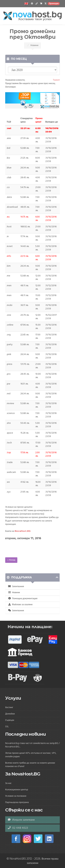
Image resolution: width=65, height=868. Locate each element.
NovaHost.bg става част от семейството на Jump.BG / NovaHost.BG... (32, 745)
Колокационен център (17, 790)
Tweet (56, 80)
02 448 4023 (18, 828)
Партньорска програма (17, 802)
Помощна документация (23, 599)
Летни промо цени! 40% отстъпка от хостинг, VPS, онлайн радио (31, 755)
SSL (7, 727)
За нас (8, 783)
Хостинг (9, 707)
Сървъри (10, 720)
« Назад (11, 560)
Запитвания (16, 587)
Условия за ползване (16, 796)
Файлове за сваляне (20, 605)
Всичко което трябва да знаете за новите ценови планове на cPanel (30, 765)
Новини (14, 593)
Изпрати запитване (21, 820)
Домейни (10, 714)
